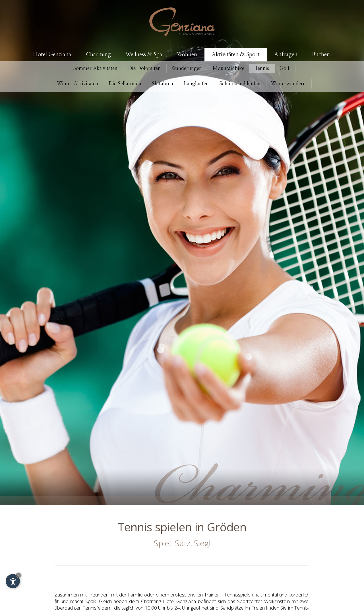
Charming (98, 55)
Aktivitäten (95, 69)
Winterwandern (288, 84)
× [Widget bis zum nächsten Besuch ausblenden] (18, 575)
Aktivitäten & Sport (236, 55)
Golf (285, 69)
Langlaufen (196, 84)
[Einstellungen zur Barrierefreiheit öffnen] (13, 581)
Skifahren (163, 84)
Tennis (262, 69)
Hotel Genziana (52, 55)
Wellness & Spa (144, 55)
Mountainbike (228, 69)
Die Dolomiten (144, 69)
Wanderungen (187, 69)
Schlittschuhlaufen (240, 84)
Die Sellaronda (125, 84)
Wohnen (187, 55)
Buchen (321, 55)
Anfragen (286, 55)
